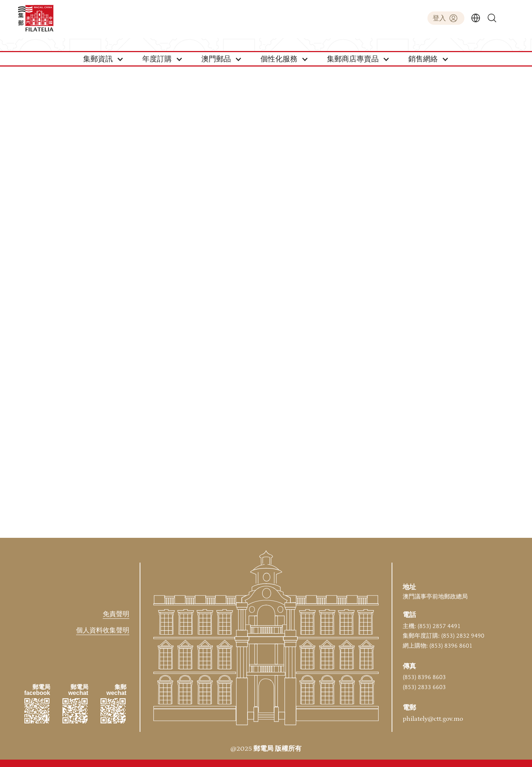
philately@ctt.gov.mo (433, 719)
